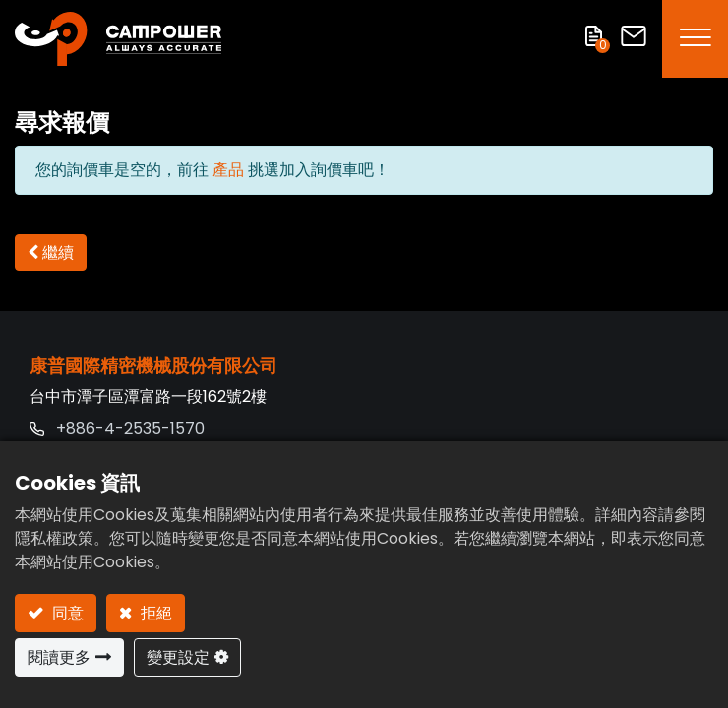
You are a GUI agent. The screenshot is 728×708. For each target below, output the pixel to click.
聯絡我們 (634, 36)
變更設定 (178, 657)
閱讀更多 (59, 657)
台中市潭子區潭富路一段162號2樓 (148, 397)
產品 (228, 170)
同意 (66, 613)
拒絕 (154, 613)
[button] (51, 253)
